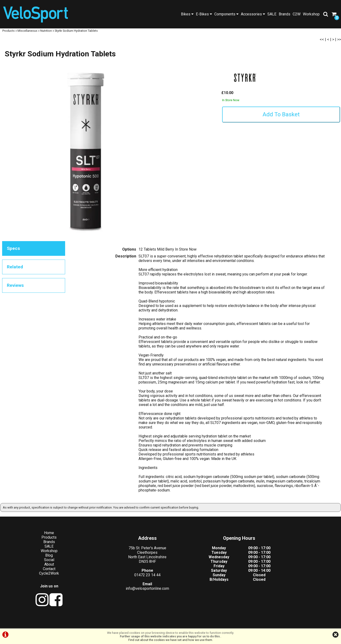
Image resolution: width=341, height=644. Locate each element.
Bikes (187, 14)
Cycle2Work (43, 578)
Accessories (253, 14)
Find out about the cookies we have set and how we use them (170, 640)
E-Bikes (204, 14)
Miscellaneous (27, 35)
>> (339, 44)
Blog (43, 560)
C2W (297, 14)
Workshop (311, 14)
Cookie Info (201, 623)
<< (322, 44)
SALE (272, 14)
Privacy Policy (177, 623)
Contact (43, 573)
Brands (285, 14)
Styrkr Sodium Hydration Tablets (76, 35)
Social (43, 564)
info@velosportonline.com (128, 593)
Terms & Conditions (146, 623)
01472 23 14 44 (128, 579)
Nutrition (46, 35)
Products (9, 35)
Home (43, 537)
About (43, 569)
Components (226, 14)
